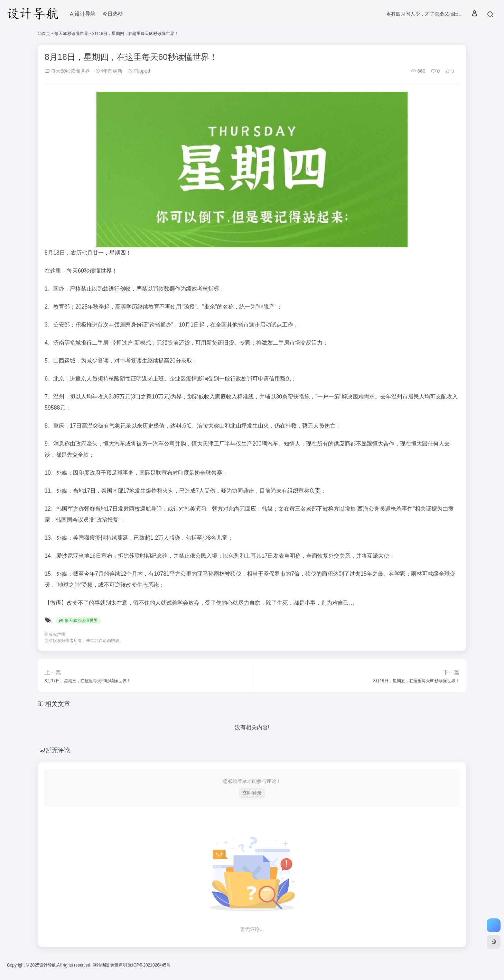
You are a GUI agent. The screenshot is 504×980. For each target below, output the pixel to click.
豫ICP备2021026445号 (149, 965)
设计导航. (48, 965)
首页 (46, 34)
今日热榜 (113, 14)
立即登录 (252, 793)
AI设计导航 (83, 14)
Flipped (139, 71)
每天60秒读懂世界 (71, 34)
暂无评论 (58, 750)
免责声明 (119, 965)
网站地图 (101, 965)
